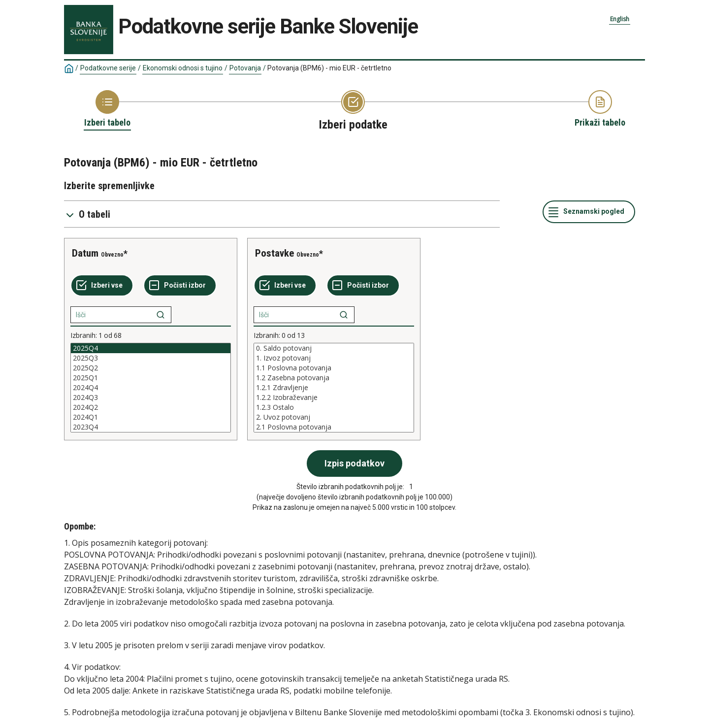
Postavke (274, 253)
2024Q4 (151, 388)
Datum (85, 253)
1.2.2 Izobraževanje (334, 397)
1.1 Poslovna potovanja (334, 368)
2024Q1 (151, 417)
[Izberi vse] (102, 286)
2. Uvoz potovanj (334, 417)
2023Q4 (151, 427)
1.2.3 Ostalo (334, 407)
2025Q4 (151, 348)
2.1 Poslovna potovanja (334, 427)
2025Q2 (151, 368)
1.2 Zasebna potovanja (334, 378)
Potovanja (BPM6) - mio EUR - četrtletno (329, 68)
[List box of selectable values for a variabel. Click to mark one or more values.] (151, 388)
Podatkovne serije (108, 68)
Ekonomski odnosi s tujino (183, 68)
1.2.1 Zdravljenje (334, 388)
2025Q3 (151, 358)
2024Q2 (151, 407)
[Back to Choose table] (107, 109)
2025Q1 (151, 378)
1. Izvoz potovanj (334, 358)
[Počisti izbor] (180, 286)
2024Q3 (151, 397)
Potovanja (245, 68)
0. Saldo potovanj (334, 348)
